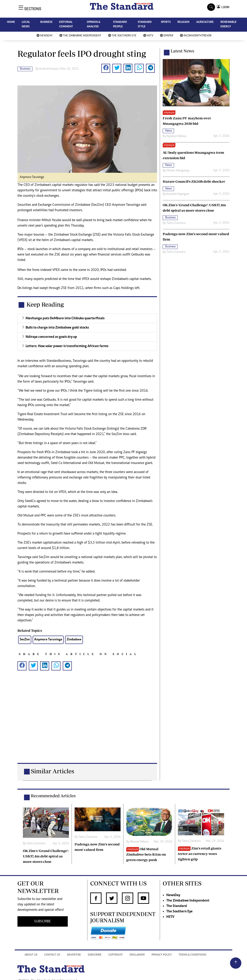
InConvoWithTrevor (196, 36)
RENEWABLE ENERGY (229, 25)
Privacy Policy (162, 955)
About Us (31, 955)
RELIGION (183, 22)
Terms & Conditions (192, 955)
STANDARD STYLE (145, 25)
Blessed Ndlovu (139, 842)
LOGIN (225, 7)
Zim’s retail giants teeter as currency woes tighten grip (200, 854)
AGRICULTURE (205, 22)
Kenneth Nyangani (178, 194)
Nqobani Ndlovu (177, 136)
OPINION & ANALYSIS (93, 25)
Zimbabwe (74, 640)
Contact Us (52, 955)
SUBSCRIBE (42, 921)
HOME (11, 22)
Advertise (74, 955)
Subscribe (95, 955)
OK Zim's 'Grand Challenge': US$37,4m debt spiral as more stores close (46, 856)
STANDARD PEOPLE (120, 25)
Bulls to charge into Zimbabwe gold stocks (57, 328)
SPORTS (166, 22)
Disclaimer (137, 955)
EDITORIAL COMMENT (66, 25)
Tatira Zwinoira (176, 223)
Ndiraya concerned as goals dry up (51, 337)
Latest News (182, 51)
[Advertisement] (87, 721)
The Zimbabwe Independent (80, 36)
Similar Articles (52, 771)
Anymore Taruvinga (48, 640)
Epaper (167, 36)
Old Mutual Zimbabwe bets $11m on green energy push (146, 854)
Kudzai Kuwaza (49, 69)
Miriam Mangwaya (178, 171)
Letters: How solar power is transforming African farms (67, 346)
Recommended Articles (53, 796)
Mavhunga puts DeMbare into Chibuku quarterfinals (65, 318)
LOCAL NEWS (26, 25)
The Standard (177, 906)
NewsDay (45, 36)
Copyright (116, 955)
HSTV (148, 36)
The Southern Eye (122, 36)
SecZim (25, 640)
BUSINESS (46, 22)
